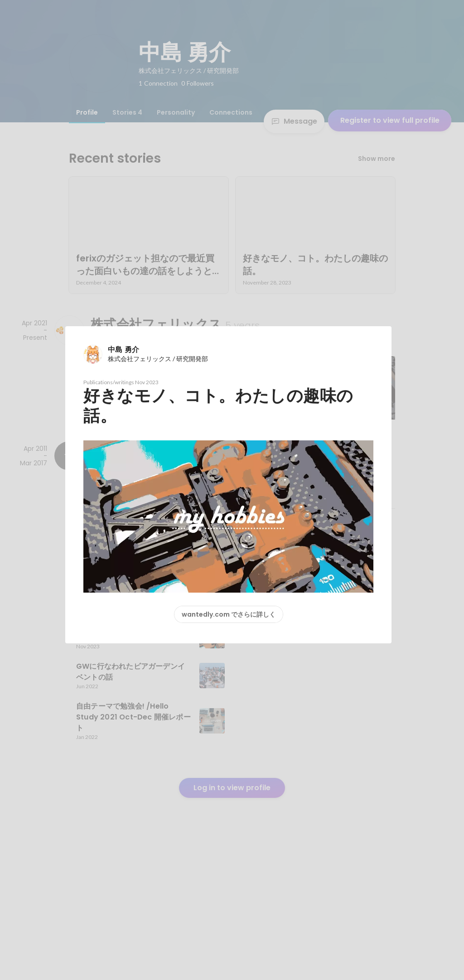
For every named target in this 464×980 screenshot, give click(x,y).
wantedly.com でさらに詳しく (229, 614)
